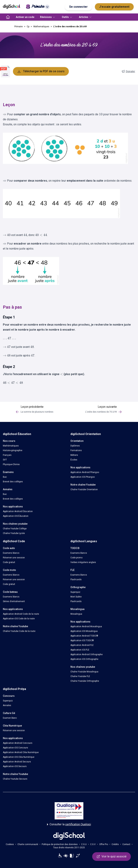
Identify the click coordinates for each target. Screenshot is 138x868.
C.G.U (84, 844)
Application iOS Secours (15, 766)
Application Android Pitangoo (85, 472)
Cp (28, 27)
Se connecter (78, 7)
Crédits (115, 844)
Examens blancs (11, 553)
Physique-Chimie (11, 464)
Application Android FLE (82, 645)
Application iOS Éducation (16, 516)
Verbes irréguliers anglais (83, 562)
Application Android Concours (18, 743)
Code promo (76, 558)
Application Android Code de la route (21, 614)
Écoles (74, 460)
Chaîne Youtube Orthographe (85, 681)
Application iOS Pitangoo (83, 477)
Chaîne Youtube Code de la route (19, 631)
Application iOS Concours (15, 748)
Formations (76, 450)
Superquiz (75, 592)
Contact (126, 844)
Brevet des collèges (13, 482)
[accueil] (8, 17)
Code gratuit (9, 562)
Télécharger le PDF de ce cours (41, 71)
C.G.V (93, 844)
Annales (7, 705)
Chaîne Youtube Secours (15, 779)
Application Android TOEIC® (84, 636)
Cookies (10, 844)
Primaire (19, 27)
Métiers (74, 455)
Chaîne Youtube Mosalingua (84, 672)
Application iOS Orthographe (84, 659)
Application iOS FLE (80, 650)
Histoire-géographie (13, 450)
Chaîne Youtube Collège (15, 529)
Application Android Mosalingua (86, 626)
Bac (5, 477)
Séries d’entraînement (14, 601)
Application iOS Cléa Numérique (19, 757)
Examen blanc (10, 718)
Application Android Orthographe (87, 654)
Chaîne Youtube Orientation (84, 489)
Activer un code (25, 17)
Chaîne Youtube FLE (80, 676)
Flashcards (76, 580)
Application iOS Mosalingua (84, 631)
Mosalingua (76, 614)
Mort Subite (76, 597)
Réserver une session (14, 558)
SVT (5, 460)
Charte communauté (28, 844)
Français (7, 455)
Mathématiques (11, 446)
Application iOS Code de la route (19, 619)
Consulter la (69, 824)
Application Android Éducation (18, 511)
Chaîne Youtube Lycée (14, 533)
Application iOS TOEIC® (82, 640)
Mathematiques (41, 27)
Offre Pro (104, 844)
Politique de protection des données (60, 844)
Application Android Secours (17, 762)
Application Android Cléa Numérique (21, 752)
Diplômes (75, 446)
